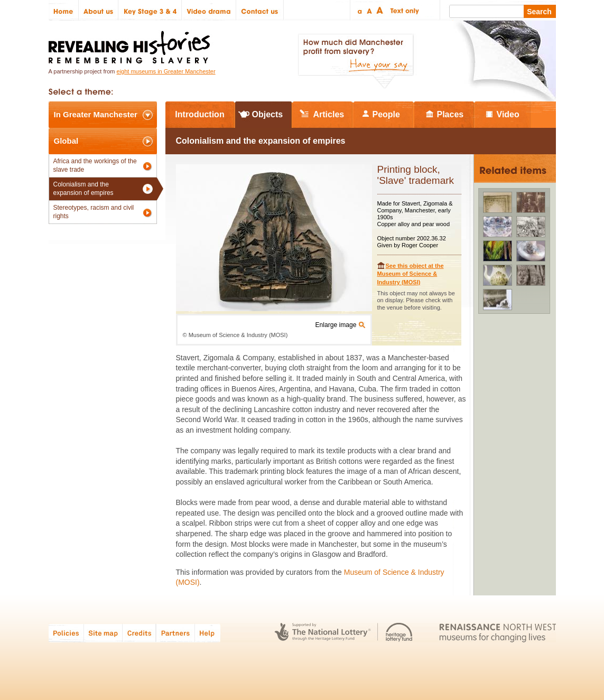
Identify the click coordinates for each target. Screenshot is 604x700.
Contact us (260, 10)
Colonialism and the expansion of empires (83, 189)
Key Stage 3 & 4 (150, 10)
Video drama (209, 10)
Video (508, 114)
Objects (268, 114)
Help (208, 633)
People (386, 114)
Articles (329, 114)
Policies (66, 633)
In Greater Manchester (96, 114)
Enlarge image (336, 325)
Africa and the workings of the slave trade (95, 165)
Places (450, 114)
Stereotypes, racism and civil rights (94, 212)
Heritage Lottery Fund (399, 633)
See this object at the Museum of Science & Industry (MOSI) (411, 274)
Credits (139, 633)
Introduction (199, 114)
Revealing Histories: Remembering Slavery (131, 44)
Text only (403, 10)
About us (99, 10)
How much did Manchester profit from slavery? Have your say (356, 61)
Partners (175, 633)
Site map (103, 633)
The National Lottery (323, 633)
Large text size (380, 10)
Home (64, 10)
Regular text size (370, 10)
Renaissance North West (498, 633)
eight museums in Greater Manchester (166, 71)
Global (66, 141)
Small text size (359, 10)
